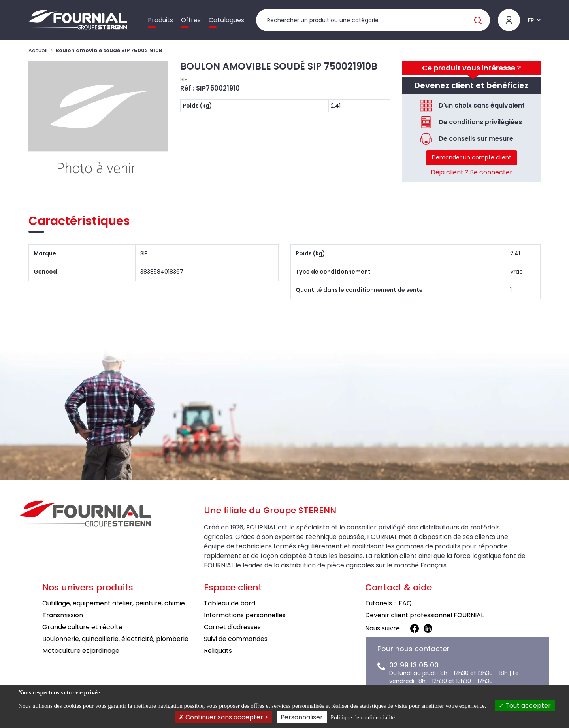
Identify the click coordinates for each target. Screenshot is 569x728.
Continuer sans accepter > (223, 717)
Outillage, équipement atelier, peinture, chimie (114, 603)
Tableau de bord (230, 603)
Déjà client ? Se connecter (472, 172)
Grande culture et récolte (82, 627)
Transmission (63, 615)
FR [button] (531, 20)
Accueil (38, 50)
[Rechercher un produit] (373, 20)
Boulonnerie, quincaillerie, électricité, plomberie (115, 639)
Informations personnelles (245, 615)
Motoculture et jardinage (81, 651)
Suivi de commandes (236, 639)
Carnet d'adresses (232, 627)
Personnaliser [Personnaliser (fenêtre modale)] (302, 717)
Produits (160, 20)
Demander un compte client (472, 157)
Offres (191, 20)
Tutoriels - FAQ (388, 603)
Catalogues (226, 20)
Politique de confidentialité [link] (363, 717)
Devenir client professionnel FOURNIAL (424, 615)
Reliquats (218, 651)
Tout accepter (525, 706)
